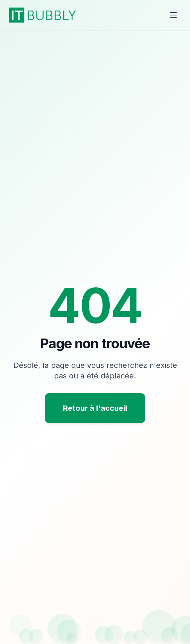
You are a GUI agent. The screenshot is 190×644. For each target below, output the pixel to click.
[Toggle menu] (173, 15)
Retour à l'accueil (95, 408)
